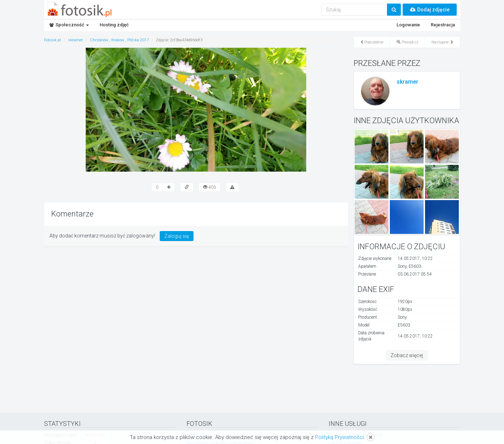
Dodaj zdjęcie (430, 10)
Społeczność (69, 25)
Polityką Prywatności (339, 437)
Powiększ (407, 42)
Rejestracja (443, 25)
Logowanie (408, 25)
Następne (442, 42)
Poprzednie (372, 42)
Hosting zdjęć (114, 25)
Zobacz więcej (407, 355)
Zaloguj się (177, 236)
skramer (407, 82)
